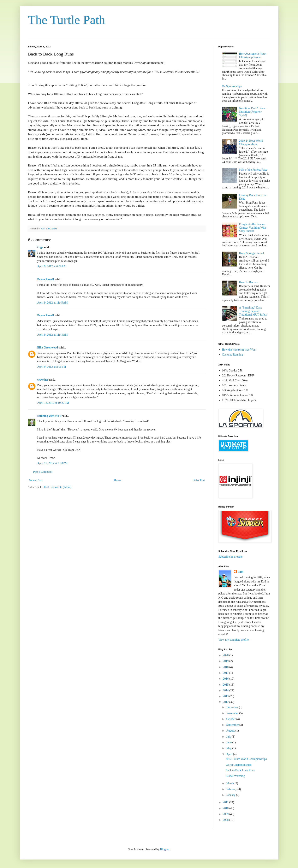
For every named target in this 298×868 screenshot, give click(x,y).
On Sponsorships (232, 86)
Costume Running (233, 355)
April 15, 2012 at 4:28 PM (52, 463)
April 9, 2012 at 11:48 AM (52, 335)
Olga (40, 247)
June (229, 742)
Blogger (165, 849)
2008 (226, 820)
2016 (226, 679)
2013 (226, 696)
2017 (226, 673)
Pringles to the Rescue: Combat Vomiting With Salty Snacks (252, 228)
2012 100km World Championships (246, 759)
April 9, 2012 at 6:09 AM (52, 266)
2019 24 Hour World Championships (251, 142)
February (232, 789)
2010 (226, 808)
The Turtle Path (67, 20)
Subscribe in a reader (231, 557)
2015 (226, 685)
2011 (226, 802)
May (229, 748)
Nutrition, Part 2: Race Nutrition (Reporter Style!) (252, 112)
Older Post (199, 480)
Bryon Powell (46, 279)
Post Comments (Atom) (58, 487)
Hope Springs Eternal (252, 253)
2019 (226, 661)
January (231, 795)
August (231, 731)
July (229, 737)
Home (118, 480)
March (230, 783)
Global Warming (235, 776)
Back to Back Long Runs (240, 770)
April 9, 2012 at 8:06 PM (52, 367)
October (231, 719)
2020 (226, 655)
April (230, 754)
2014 (226, 690)
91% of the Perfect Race (253, 170)
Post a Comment (43, 472)
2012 (226, 702)
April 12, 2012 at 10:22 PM (53, 403)
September (233, 725)
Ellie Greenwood (48, 348)
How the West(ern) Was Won (239, 350)
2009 (226, 814)
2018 (226, 667)
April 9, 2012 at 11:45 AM (52, 303)
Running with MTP (49, 416)
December (233, 707)
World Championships (239, 765)
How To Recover (249, 282)
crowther (43, 380)
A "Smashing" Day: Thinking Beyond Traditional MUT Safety (253, 311)
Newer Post (36, 480)
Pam (241, 572)
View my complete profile (234, 640)
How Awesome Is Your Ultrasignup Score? (252, 55)
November (233, 713)
